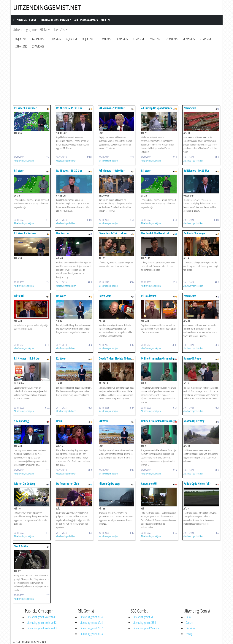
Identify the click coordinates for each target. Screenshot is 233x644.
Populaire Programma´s (56, 20)
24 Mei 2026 (21, 46)
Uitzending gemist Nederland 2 (42, 623)
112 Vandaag (21, 421)
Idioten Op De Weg (194, 421)
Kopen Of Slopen (193, 358)
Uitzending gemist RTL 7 (91, 628)
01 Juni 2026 (88, 39)
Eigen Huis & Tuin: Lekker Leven (113, 235)
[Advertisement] (117, 78)
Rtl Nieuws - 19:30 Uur (69, 108)
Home (189, 617)
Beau (59, 421)
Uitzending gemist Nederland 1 (42, 617)
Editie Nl (19, 296)
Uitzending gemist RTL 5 (91, 623)
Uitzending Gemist (24, 20)
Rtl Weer (19, 171)
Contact (189, 623)
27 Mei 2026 (172, 39)
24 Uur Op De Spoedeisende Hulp (157, 110)
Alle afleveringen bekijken (24, 161)
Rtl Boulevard (149, 296)
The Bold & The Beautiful (155, 233)
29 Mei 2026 (139, 39)
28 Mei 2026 (155, 39)
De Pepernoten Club (68, 484)
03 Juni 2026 (55, 39)
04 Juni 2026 (38, 39)
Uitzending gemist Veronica (146, 628)
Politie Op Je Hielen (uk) (197, 484)
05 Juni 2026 (21, 39)
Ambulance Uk (149, 484)
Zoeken (105, 20)
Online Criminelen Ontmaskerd (159, 358)
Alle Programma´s (86, 20)
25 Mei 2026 (206, 39)
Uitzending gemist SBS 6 (144, 623)
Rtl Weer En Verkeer (25, 108)
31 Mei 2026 (105, 39)
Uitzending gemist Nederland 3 (42, 628)
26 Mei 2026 (189, 39)
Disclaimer (191, 628)
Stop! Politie (21, 546)
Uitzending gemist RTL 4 (91, 617)
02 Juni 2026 (72, 39)
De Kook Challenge (194, 233)
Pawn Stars (190, 108)
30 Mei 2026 (122, 39)
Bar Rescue (62, 233)
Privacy (189, 634)
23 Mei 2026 (38, 46)
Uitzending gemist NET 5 (144, 617)
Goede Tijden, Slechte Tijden (115, 358)
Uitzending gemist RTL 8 (91, 634)
